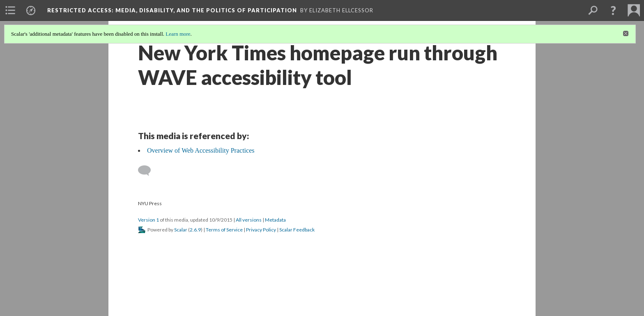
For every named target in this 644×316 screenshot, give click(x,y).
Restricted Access (172, 10)
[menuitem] (10, 10)
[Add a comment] (148, 171)
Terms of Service (224, 230)
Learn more (178, 34)
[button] (613, 10)
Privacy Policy (261, 230)
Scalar (181, 230)
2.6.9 (195, 230)
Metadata (275, 220)
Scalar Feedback (297, 230)
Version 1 (148, 220)
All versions (249, 220)
